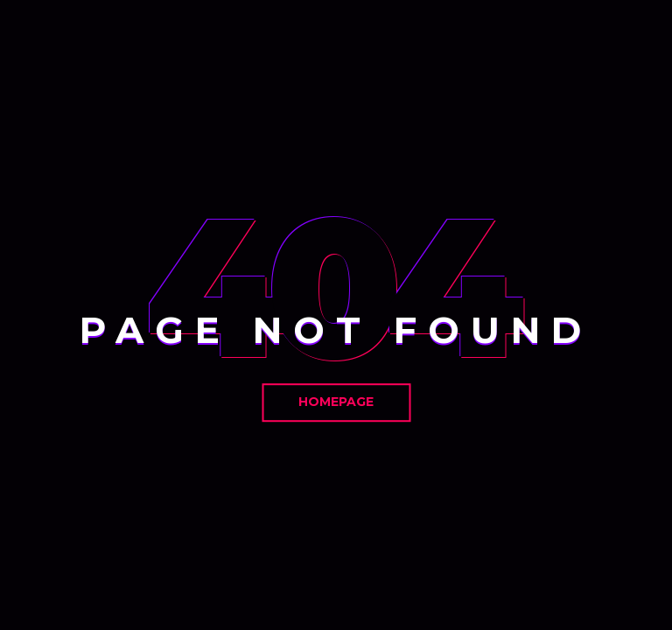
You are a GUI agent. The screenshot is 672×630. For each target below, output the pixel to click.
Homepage (336, 402)
